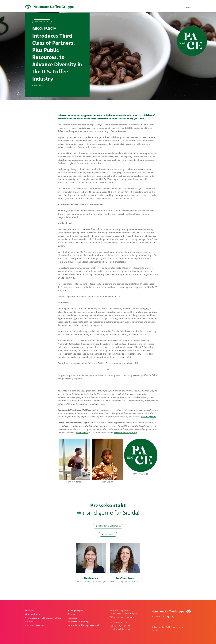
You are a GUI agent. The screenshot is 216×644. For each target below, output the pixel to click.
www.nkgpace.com (96, 404)
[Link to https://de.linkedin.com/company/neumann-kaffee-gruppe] (163, 617)
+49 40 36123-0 (120, 623)
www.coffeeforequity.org (125, 433)
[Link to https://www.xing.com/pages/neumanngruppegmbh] (168, 617)
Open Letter (82, 433)
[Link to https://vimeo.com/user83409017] (173, 617)
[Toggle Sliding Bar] (188, 6)
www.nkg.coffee (148, 417)
